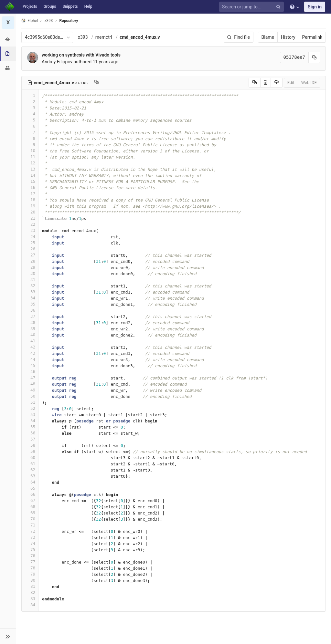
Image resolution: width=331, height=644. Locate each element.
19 (30, 206)
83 (30, 599)
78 (30, 568)
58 (30, 445)
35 (30, 304)
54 (30, 421)
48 (30, 384)
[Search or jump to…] (252, 7)
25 (30, 243)
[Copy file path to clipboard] (96, 83)
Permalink (312, 37)
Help (88, 6)
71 (30, 525)
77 (30, 562)
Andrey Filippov (57, 62)
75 (30, 550)
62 (30, 470)
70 (30, 519)
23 (30, 230)
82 (30, 592)
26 (30, 249)
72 (30, 531)
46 (30, 372)
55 (30, 427)
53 (30, 415)
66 (30, 494)
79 (30, 574)
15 (30, 181)
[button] (8, 636)
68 (30, 507)
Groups (50, 6)
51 (30, 402)
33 (30, 292)
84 (30, 605)
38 (30, 322)
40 (30, 335)
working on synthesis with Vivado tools (81, 55)
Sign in (315, 7)
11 (30, 157)
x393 (83, 37)
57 (30, 439)
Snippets (70, 6)
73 (30, 537)
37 (30, 316)
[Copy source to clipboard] (255, 83)
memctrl (104, 37)
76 (30, 556)
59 (30, 451)
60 (30, 457)
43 (30, 353)
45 (30, 365)
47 (30, 378)
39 (30, 329)
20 (30, 212)
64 (30, 482)
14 (30, 175)
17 (30, 194)
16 (30, 187)
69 (30, 513)
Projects (30, 6)
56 (30, 433)
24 (30, 237)
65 (30, 488)
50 (30, 396)
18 (30, 200)
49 (30, 390)
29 (30, 267)
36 (30, 310)
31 (30, 280)
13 (30, 169)
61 (30, 464)
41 (30, 341)
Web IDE (309, 83)
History (288, 37)
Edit (291, 83)
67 (30, 500)
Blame (268, 37)
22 (30, 224)
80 (30, 580)
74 (30, 543)
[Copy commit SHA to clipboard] (315, 57)
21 (30, 218)
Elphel (30, 21)
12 (30, 163)
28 (30, 261)
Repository (69, 21)
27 (30, 255)
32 (30, 286)
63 (30, 476)
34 (30, 298)
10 (30, 151)
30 (30, 273)
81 (30, 586)
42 (30, 347)
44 (30, 359)
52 (30, 408)
